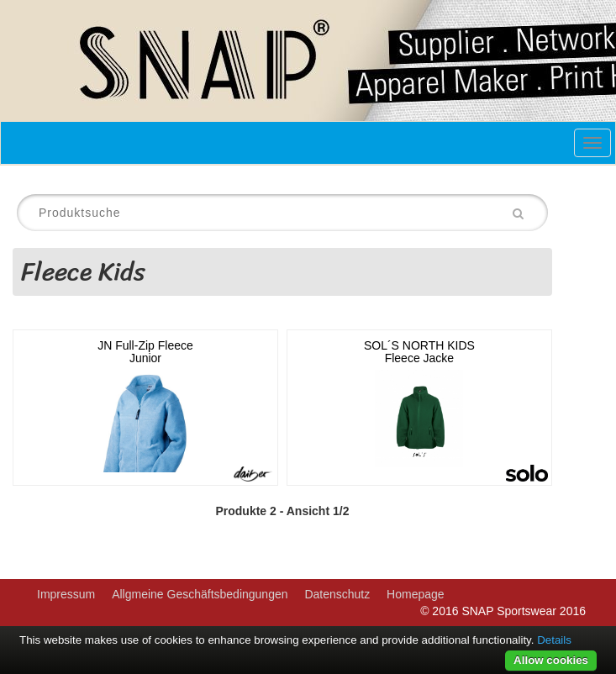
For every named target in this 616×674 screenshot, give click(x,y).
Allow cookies (551, 660)
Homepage (416, 594)
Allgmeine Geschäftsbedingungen (200, 594)
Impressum (66, 594)
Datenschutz (337, 594)
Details (554, 640)
